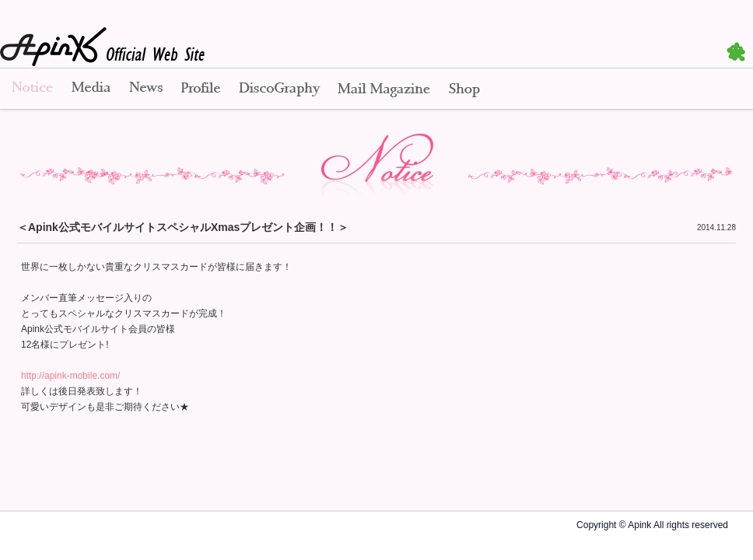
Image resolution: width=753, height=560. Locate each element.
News (146, 89)
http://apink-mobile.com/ (70, 376)
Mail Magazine (384, 89)
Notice (31, 89)
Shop (464, 89)
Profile (201, 89)
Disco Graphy (279, 89)
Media (91, 89)
